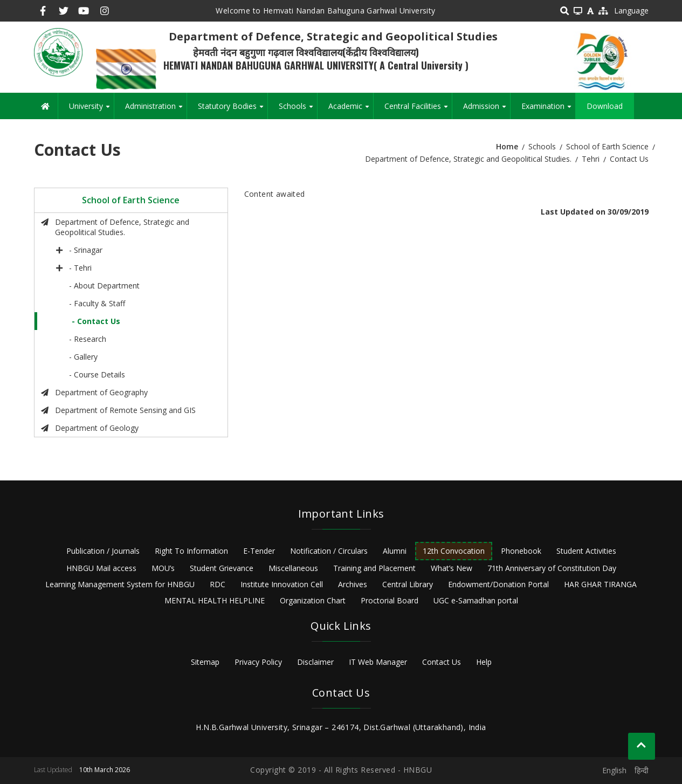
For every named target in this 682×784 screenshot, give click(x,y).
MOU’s (163, 568)
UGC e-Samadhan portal (476, 600)
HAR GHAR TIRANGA (600, 584)
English (614, 770)
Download (605, 106)
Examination (548, 110)
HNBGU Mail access (101, 568)
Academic (351, 110)
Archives (353, 584)
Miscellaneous (293, 568)
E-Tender (259, 551)
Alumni (395, 551)
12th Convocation (454, 551)
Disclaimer (315, 662)
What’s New (452, 568)
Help (484, 662)
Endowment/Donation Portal (498, 584)
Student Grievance (222, 568)
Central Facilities (418, 110)
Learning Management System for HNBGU (120, 584)
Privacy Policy (258, 662)
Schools (298, 110)
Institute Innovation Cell (282, 584)
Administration (156, 110)
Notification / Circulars (329, 551)
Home (507, 146)
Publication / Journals (103, 551)
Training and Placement (374, 568)
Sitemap (205, 662)
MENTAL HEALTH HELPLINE (215, 600)
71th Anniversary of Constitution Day (552, 568)
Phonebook (521, 551)
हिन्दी (642, 770)
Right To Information (191, 551)
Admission (487, 110)
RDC (218, 584)
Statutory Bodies (233, 110)
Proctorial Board (390, 600)
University (91, 110)
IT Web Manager (378, 662)
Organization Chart (313, 600)
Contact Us (442, 662)
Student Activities (586, 551)
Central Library (408, 584)
